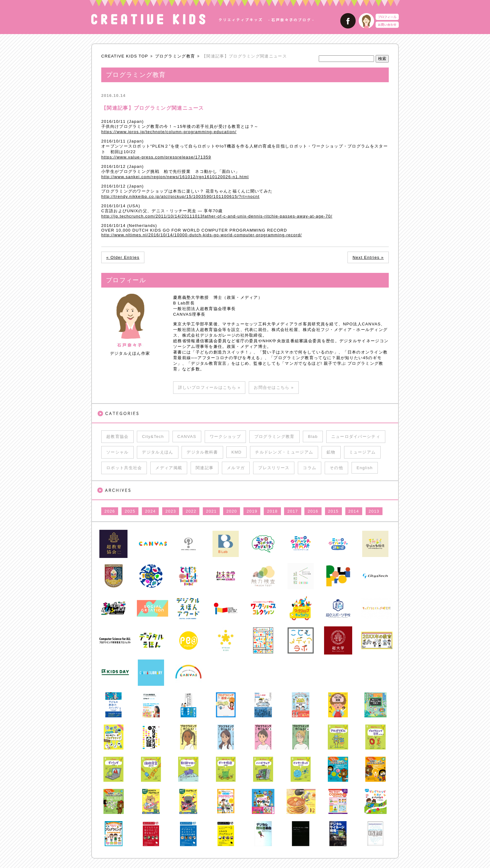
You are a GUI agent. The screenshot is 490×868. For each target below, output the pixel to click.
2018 (272, 511)
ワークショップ (225, 437)
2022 (191, 511)
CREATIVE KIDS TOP (125, 56)
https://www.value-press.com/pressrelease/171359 (156, 157)
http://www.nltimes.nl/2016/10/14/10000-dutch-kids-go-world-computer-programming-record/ (202, 235)
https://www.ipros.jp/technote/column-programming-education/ (169, 132)
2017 (292, 511)
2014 (354, 511)
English (365, 468)
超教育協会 (117, 437)
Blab (313, 437)
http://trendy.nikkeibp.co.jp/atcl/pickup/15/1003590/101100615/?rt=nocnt (180, 196)
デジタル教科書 (202, 452)
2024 (150, 511)
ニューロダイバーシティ (356, 437)
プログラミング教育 (175, 56)
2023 (171, 511)
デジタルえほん (157, 452)
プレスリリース (274, 468)
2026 (110, 511)
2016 (313, 511)
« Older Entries (123, 257)
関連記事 (205, 468)
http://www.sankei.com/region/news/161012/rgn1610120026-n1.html (175, 177)
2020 (232, 511)
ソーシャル (117, 452)
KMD (236, 452)
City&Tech (153, 437)
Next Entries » (368, 257)
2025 (130, 511)
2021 (211, 511)
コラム (310, 468)
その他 (336, 468)
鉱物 (331, 452)
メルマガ (236, 468)
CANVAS (187, 437)
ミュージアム (362, 452)
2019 (252, 511)
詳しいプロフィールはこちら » (209, 387)
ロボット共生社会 (124, 468)
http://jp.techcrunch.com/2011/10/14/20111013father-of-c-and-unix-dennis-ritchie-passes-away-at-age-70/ (217, 216)
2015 (333, 511)
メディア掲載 (169, 468)
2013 (374, 511)
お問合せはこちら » (274, 387)
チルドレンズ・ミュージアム (284, 452)
